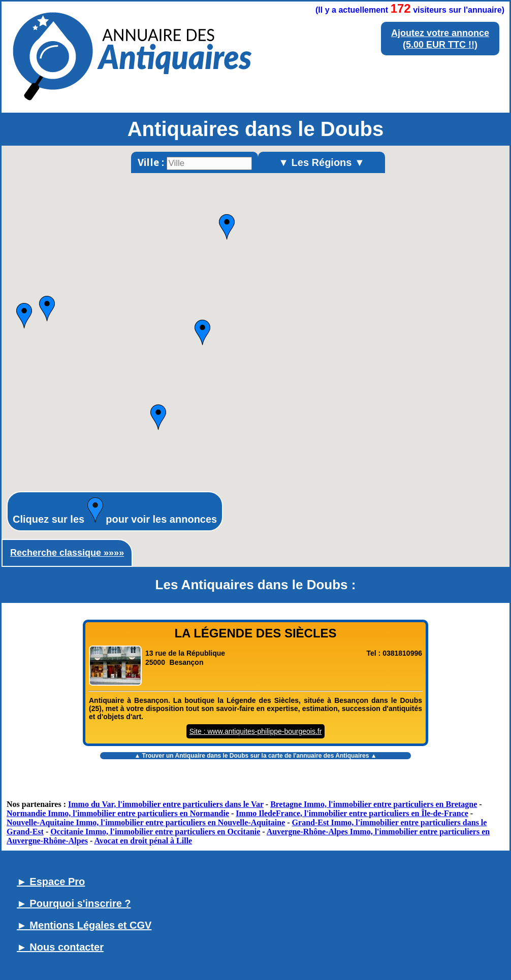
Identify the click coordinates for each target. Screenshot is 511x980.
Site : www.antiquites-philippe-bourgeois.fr (256, 731)
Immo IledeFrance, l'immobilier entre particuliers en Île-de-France (352, 813)
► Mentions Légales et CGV (84, 925)
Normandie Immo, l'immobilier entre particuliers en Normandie (118, 813)
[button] (202, 332)
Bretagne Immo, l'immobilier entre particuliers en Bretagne (374, 804)
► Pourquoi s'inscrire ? (74, 903)
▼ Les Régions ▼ (322, 162)
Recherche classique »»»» (67, 553)
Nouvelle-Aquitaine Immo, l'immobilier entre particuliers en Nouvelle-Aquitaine (146, 822)
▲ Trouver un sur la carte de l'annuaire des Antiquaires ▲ (255, 756)
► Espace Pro (51, 882)
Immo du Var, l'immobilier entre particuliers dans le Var (166, 804)
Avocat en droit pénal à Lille (143, 841)
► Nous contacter (60, 947)
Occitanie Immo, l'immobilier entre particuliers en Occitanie (155, 832)
